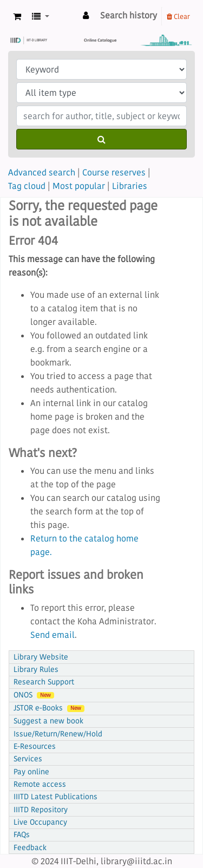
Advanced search (42, 172)
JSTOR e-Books (49, 708)
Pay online (31, 772)
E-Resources (35, 746)
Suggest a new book (48, 721)
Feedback (30, 848)
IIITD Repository (41, 810)
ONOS (34, 695)
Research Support (44, 682)
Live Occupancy (40, 822)
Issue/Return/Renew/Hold (58, 734)
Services (28, 759)
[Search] (101, 139)
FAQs (22, 835)
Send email (53, 635)
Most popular (79, 186)
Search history (129, 15)
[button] (17, 17)
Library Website (41, 657)
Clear (178, 16)
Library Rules (36, 670)
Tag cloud (27, 186)
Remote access (40, 784)
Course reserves (114, 172)
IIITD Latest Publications (55, 797)
